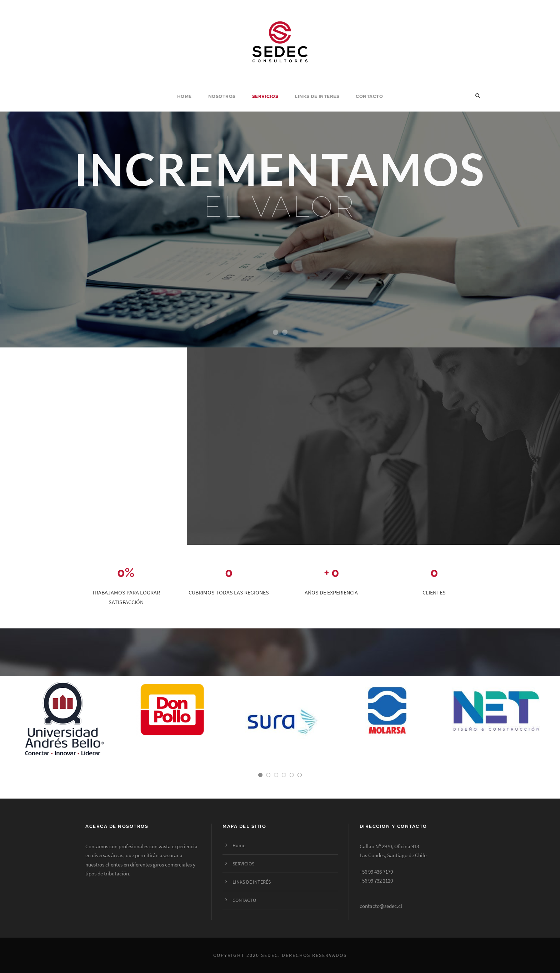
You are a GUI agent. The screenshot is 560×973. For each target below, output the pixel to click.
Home (184, 96)
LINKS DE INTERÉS (317, 96)
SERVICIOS (265, 96)
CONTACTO (369, 96)
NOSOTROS (222, 96)
